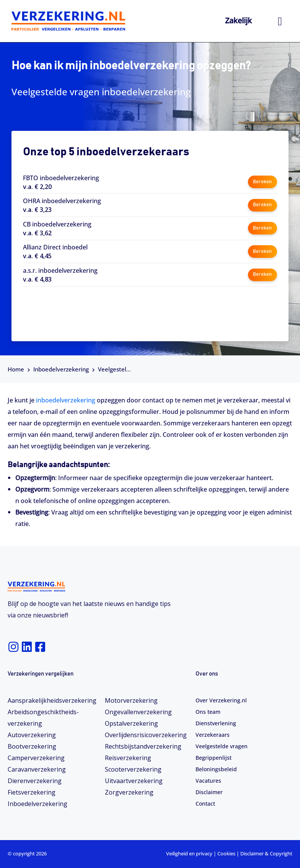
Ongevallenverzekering (138, 712)
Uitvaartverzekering (134, 781)
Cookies (226, 853)
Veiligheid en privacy (189, 853)
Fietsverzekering (32, 792)
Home (16, 369)
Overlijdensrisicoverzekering (146, 735)
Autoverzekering (32, 735)
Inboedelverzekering (61, 369)
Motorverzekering (131, 700)
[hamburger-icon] (280, 21)
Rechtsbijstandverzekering (143, 746)
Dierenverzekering (35, 781)
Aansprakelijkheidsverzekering (52, 700)
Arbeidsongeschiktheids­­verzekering (43, 718)
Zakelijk (238, 20)
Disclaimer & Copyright (266, 853)
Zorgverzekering (129, 792)
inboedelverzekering (66, 400)
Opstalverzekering (131, 723)
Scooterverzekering (133, 769)
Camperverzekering (36, 758)
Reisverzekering (128, 758)
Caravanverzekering (37, 769)
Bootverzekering (32, 746)
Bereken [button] (262, 182)
